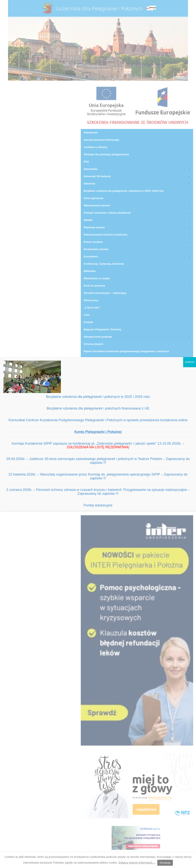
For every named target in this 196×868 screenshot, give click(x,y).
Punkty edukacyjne (98, 505)
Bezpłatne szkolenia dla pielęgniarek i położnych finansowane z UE (98, 408)
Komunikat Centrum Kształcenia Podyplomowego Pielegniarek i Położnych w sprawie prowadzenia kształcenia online (98, 420)
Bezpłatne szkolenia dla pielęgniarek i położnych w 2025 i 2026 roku (98, 397)
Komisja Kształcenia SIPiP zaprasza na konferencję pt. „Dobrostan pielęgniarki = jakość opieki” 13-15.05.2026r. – (98, 445)
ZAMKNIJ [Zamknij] (190, 362)
